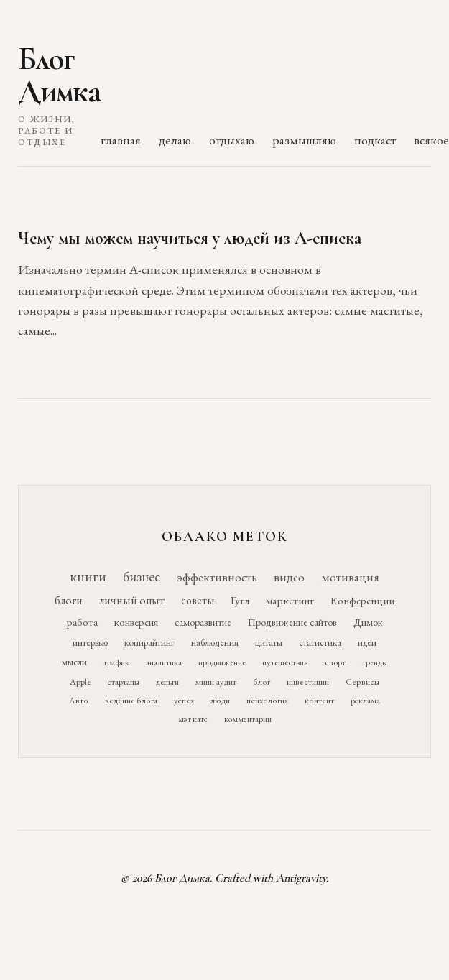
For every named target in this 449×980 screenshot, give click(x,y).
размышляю (304, 140)
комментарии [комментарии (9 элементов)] (248, 719)
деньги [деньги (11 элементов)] (167, 681)
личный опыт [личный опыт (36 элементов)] (132, 600)
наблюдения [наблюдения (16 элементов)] (215, 642)
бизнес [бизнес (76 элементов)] (142, 577)
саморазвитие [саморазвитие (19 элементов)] (203, 622)
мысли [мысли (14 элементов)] (74, 662)
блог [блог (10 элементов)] (261, 682)
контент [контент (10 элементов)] (319, 701)
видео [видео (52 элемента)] (289, 577)
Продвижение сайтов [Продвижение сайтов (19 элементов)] (292, 622)
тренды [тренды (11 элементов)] (375, 662)
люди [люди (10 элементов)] (220, 701)
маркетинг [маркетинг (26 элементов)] (290, 601)
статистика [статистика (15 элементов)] (320, 642)
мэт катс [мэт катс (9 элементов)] (193, 719)
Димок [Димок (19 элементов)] (368, 622)
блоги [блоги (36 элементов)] (69, 600)
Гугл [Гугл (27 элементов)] (240, 601)
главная (121, 140)
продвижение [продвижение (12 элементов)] (222, 662)
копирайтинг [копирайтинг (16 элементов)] (149, 642)
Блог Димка (59, 75)
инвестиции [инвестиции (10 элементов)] (308, 682)
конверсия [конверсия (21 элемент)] (136, 622)
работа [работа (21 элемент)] (82, 622)
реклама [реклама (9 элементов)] (365, 701)
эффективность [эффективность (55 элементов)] (217, 577)
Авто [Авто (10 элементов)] (79, 701)
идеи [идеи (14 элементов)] (367, 643)
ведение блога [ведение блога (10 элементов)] (131, 701)
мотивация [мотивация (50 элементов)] (350, 577)
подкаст (375, 140)
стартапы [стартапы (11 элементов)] (123, 681)
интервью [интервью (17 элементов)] (90, 642)
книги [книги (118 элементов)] (88, 576)
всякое (431, 140)
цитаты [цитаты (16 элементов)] (269, 642)
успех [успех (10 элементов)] (184, 701)
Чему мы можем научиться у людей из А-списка (190, 238)
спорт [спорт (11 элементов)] (335, 662)
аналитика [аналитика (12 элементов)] (164, 662)
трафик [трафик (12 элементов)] (116, 662)
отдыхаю (232, 140)
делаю (175, 140)
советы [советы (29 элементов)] (198, 600)
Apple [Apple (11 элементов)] (80, 681)
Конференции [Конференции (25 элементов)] (362, 600)
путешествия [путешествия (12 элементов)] (285, 662)
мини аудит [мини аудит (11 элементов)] (216, 681)
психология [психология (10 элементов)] (267, 701)
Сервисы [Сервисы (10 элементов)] (362, 682)
